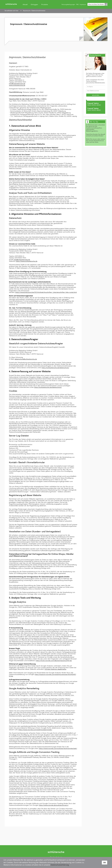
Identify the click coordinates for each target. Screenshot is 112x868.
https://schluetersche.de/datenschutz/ (55, 368)
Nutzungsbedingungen (68, 4)
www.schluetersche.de (17, 85)
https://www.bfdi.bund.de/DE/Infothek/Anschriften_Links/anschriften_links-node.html (46, 292)
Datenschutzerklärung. (60, 865)
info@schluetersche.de (17, 83)
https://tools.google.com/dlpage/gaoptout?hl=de (54, 660)
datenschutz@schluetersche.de (26, 359)
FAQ (77, 4)
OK (105, 862)
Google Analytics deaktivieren (55, 669)
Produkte (45, 4)
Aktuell (25, 4)
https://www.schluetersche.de (27, 261)
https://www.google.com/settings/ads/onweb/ (35, 730)
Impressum (83, 4)
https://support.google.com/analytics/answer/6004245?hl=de (42, 675)
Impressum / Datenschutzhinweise (34, 11)
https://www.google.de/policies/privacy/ (54, 805)
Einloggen (34, 4)
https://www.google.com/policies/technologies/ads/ (58, 748)
